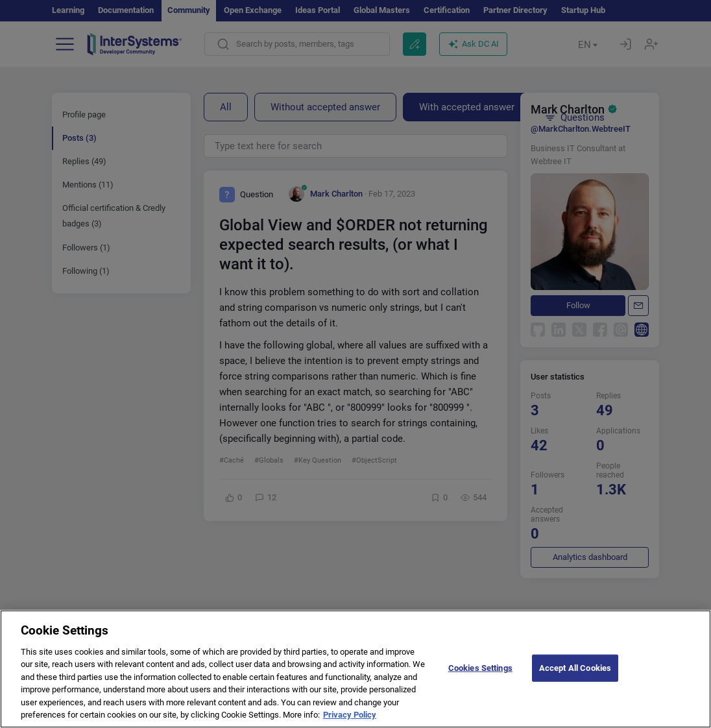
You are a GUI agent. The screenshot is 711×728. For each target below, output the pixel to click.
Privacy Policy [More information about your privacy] (350, 715)
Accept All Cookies (575, 668)
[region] (356, 669)
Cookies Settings (480, 668)
